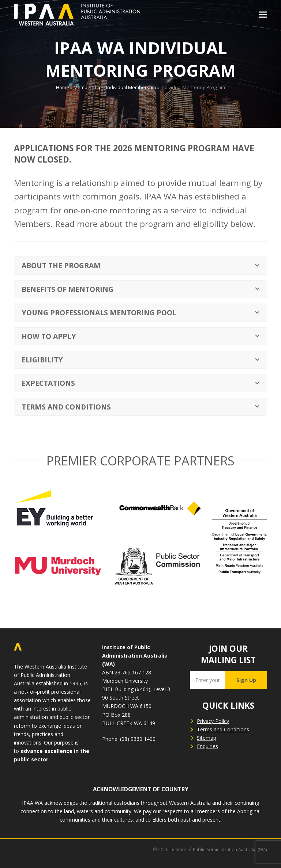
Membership (88, 87)
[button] (263, 15)
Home (63, 87)
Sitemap (207, 738)
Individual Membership (131, 87)
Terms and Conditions (223, 729)
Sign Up (246, 680)
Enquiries (207, 746)
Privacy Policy (213, 721)
